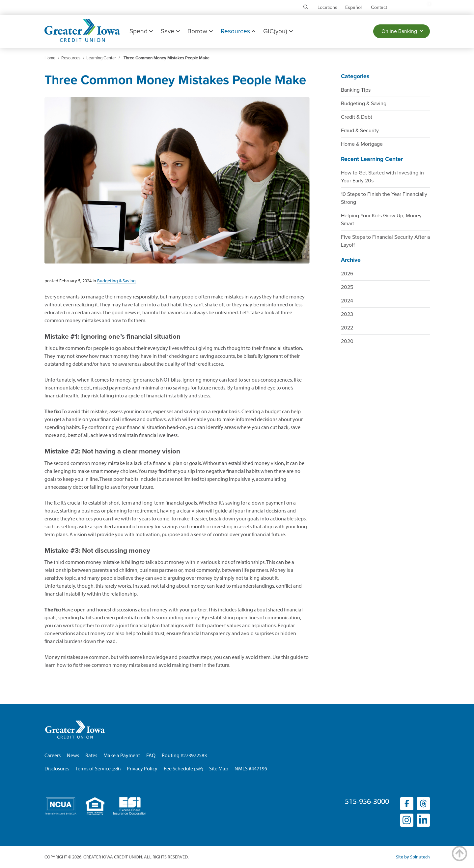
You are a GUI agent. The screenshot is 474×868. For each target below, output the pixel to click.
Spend (141, 31)
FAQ (151, 755)
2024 (347, 301)
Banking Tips (356, 90)
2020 (347, 341)
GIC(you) (278, 31)
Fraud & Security (360, 131)
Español (353, 7)
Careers (53, 755)
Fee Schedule (178, 768)
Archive (351, 260)
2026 (347, 274)
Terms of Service (93, 768)
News (73, 755)
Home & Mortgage (362, 144)
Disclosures (57, 768)
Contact (379, 7)
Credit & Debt (357, 117)
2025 (347, 287)
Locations (327, 7)
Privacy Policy (142, 768)
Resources (238, 31)
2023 (347, 314)
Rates (91, 755)
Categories (355, 76)
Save (170, 31)
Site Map (219, 768)
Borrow (200, 31)
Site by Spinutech (413, 857)
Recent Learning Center (372, 159)
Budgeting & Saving (364, 104)
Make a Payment (122, 755)
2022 (347, 328)
